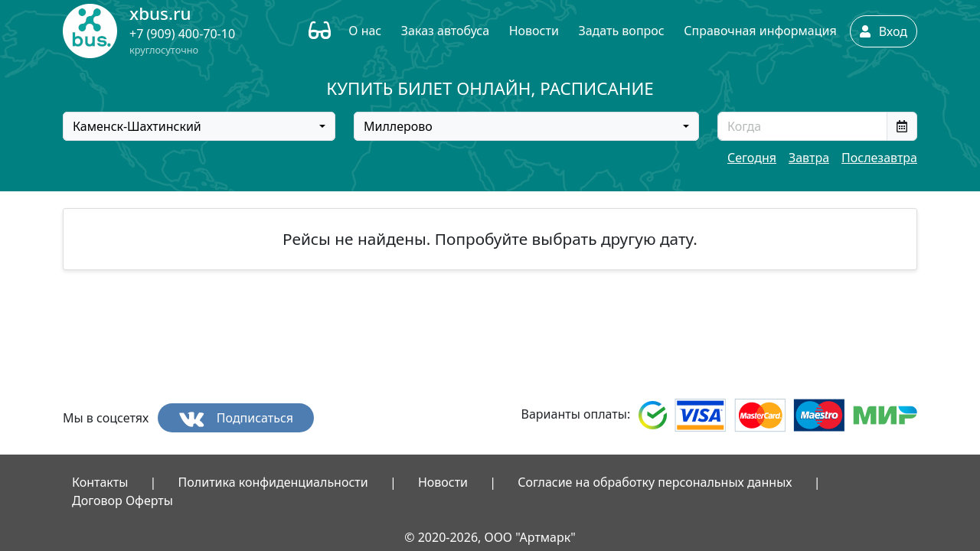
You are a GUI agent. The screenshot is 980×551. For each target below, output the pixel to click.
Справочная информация (760, 31)
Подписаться (236, 418)
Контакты (100, 482)
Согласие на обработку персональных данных (655, 482)
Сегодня (752, 158)
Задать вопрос (621, 31)
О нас (365, 31)
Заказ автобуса (445, 31)
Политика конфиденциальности (273, 482)
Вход (884, 31)
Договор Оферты (122, 500)
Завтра (809, 158)
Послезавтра (879, 158)
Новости (534, 31)
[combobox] (199, 126)
